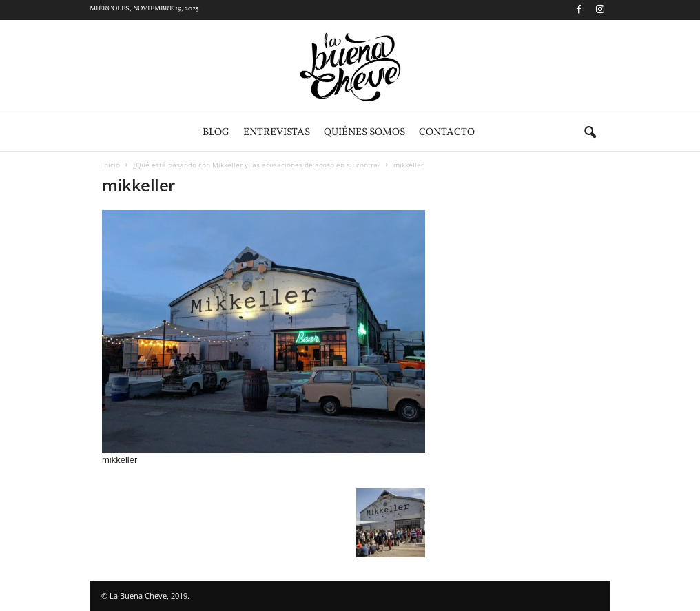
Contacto (447, 133)
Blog (216, 133)
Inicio (111, 165)
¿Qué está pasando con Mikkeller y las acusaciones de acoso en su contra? (257, 165)
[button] (590, 133)
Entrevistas (277, 133)
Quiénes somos (364, 133)
